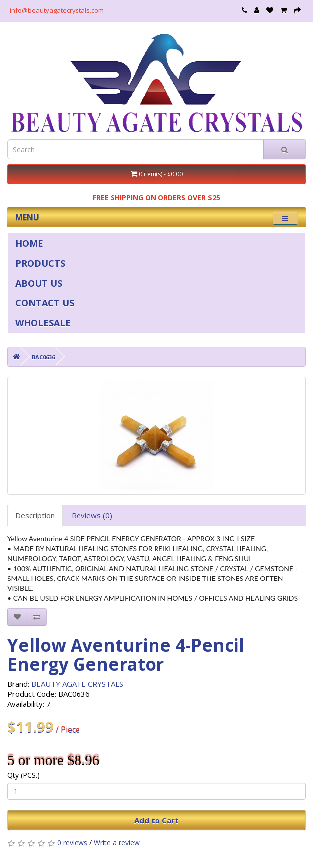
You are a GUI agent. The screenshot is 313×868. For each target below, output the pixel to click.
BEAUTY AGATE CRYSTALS (77, 684)
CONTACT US (45, 303)
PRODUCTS (40, 263)
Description (35, 515)
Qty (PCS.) (24, 775)
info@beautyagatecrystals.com (57, 10)
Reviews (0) (92, 515)
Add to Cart (156, 820)
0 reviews (72, 842)
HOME (29, 243)
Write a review (117, 842)
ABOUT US (39, 283)
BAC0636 (43, 357)
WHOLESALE (43, 323)
